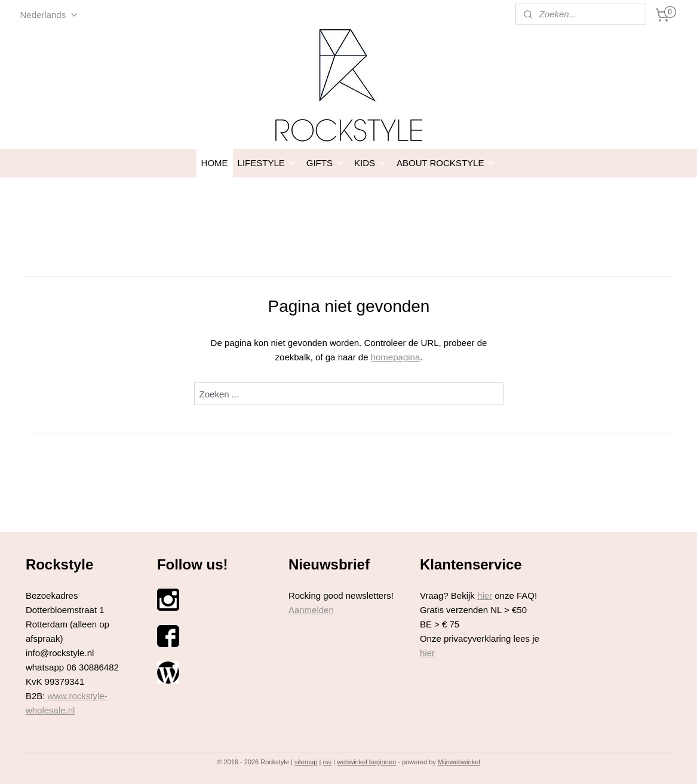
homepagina (395, 357)
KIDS (371, 163)
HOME (215, 163)
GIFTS (326, 163)
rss (327, 762)
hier (485, 595)
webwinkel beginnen (366, 762)
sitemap (306, 762)
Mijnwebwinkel (459, 762)
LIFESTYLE (267, 163)
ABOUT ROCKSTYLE (446, 163)
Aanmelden (311, 610)
